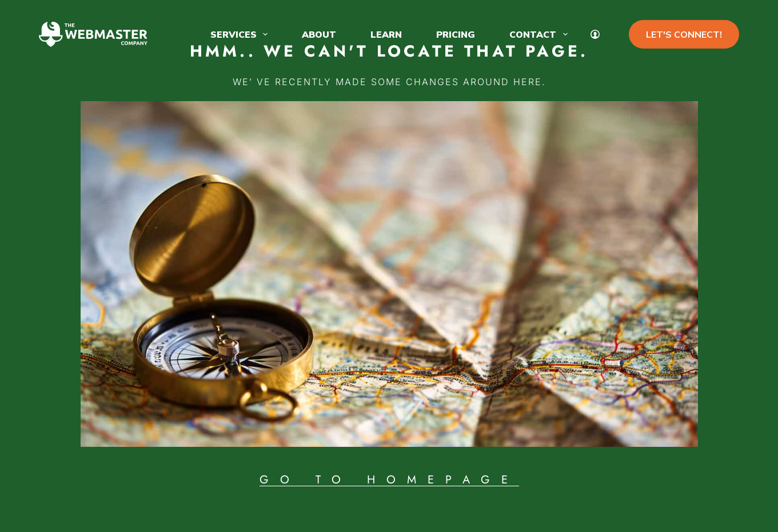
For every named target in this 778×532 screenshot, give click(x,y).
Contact (540, 34)
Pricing (456, 34)
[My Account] (595, 34)
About (319, 34)
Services (241, 34)
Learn (386, 34)
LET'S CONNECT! (684, 34)
